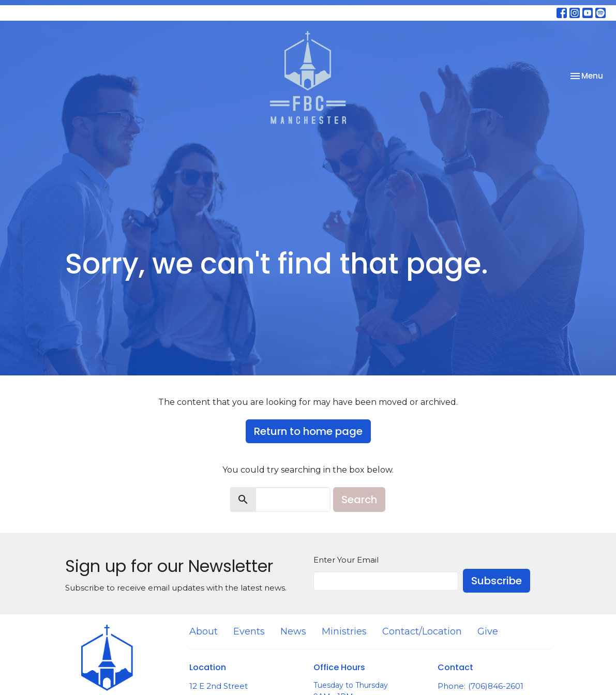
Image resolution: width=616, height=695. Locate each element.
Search (359, 500)
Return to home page (308, 431)
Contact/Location (422, 631)
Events (249, 631)
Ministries (344, 631)
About (204, 631)
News (293, 631)
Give (488, 631)
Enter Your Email (346, 560)
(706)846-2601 (496, 686)
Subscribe (497, 581)
